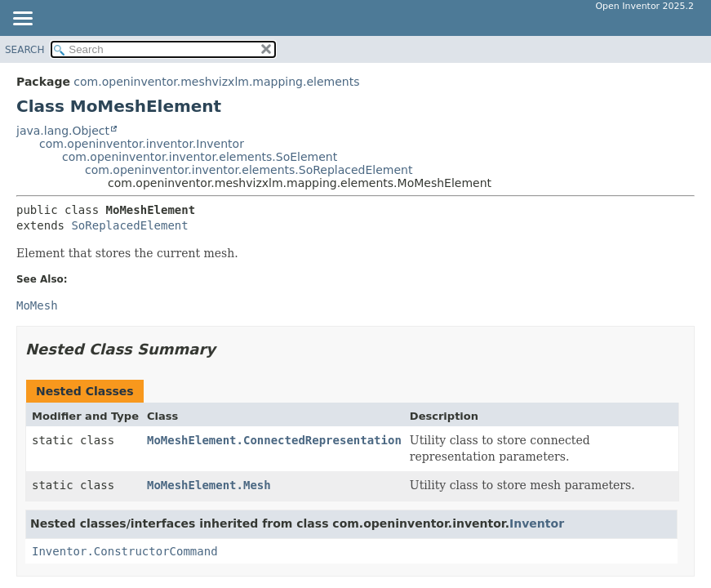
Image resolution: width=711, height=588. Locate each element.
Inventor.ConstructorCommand (125, 551)
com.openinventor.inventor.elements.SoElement (200, 157)
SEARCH (25, 50)
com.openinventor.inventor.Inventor (142, 144)
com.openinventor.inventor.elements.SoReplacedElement (249, 170)
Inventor (537, 523)
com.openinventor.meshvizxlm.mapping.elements (216, 82)
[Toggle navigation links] (22, 20)
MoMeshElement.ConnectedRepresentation (274, 440)
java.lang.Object (63, 131)
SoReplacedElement (129, 225)
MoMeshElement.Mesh (209, 485)
